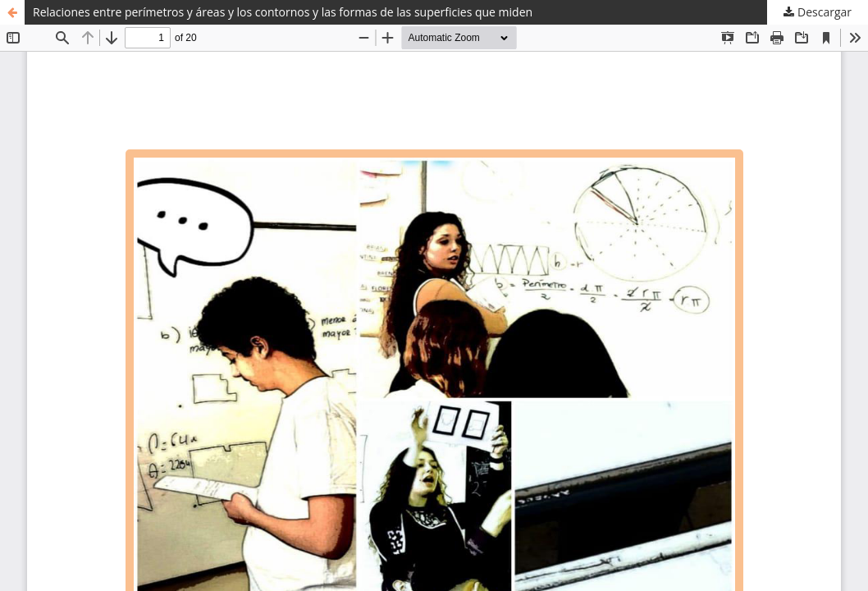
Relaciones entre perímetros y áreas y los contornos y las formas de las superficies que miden (283, 12)
